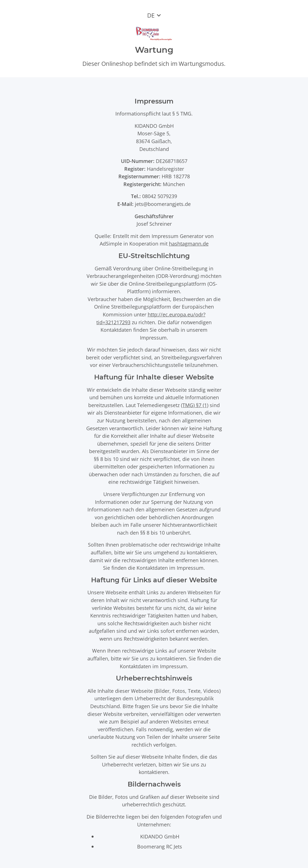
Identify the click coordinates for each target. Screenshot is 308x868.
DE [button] (151, 15)
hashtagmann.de (189, 243)
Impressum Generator (178, 236)
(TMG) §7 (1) (195, 405)
